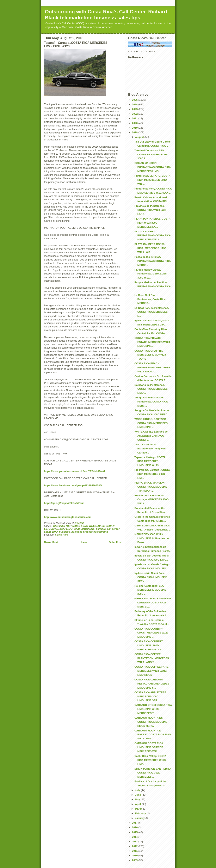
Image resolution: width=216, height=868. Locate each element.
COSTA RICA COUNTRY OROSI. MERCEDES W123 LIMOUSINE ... (151, 633)
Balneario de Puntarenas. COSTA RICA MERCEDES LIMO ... (151, 389)
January (140, 818)
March (139, 809)
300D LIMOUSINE (84, 529)
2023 (135, 109)
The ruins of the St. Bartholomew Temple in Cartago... (150, 449)
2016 (135, 827)
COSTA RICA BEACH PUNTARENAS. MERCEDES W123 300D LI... (152, 367)
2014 (135, 837)
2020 (135, 123)
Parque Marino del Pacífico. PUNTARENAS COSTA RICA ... (153, 286)
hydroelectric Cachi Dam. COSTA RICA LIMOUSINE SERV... (151, 577)
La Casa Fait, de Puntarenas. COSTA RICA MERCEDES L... (152, 312)
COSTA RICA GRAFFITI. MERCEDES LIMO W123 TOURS (150, 355)
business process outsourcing (90, 532)
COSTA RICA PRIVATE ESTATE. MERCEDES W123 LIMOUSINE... (152, 342)
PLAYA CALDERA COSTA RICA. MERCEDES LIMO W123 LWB (150, 248)
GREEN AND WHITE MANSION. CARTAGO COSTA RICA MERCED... (153, 603)
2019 (135, 128)
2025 (135, 100)
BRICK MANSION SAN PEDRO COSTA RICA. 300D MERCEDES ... (153, 773)
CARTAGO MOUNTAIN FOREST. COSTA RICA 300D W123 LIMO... (153, 735)
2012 (135, 846)
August (140, 137)
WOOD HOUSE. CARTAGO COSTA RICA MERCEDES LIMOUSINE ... (151, 423)
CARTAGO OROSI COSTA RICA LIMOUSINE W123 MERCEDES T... (153, 709)
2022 (135, 114)
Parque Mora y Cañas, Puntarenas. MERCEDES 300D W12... (151, 274)
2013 (135, 842)
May (138, 799)
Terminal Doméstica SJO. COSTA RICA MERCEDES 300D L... (151, 154)
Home (83, 542)
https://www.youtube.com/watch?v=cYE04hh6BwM (74, 471)
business (65, 532)
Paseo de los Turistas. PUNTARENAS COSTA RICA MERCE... (153, 261)
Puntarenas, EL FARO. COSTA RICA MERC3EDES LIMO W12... (152, 180)
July (138, 790)
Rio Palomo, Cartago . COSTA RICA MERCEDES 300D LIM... (152, 474)
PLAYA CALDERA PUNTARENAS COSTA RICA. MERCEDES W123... (153, 236)
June (138, 795)
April (138, 804)
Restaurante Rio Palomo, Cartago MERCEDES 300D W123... (151, 500)
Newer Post (51, 542)
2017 (135, 823)
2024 (135, 104)
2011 (135, 851)
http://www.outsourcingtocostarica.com (68, 517)
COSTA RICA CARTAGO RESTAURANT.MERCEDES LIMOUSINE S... (152, 684)
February (141, 813)
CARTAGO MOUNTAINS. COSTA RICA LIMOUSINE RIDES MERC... (151, 722)
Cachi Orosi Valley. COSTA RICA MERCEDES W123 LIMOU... (150, 760)
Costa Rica (62, 535)
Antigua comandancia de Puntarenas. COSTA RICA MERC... (151, 402)
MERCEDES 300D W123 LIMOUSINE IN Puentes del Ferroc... (152, 538)
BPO (55, 532)
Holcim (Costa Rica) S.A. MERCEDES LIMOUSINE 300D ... (150, 590)
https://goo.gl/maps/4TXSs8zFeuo (64, 503)
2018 (135, 132)
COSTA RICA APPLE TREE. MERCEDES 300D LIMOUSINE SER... (151, 696)
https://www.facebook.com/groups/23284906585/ (73, 485)
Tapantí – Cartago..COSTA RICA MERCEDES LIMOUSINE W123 (150, 461)
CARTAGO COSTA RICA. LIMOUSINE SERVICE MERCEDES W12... (149, 747)
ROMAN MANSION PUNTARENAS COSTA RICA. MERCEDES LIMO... (153, 167)
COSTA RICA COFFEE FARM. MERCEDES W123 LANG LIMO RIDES (152, 671)
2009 (135, 860)
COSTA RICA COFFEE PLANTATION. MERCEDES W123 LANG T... (152, 658)
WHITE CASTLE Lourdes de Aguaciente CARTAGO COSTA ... (151, 436)
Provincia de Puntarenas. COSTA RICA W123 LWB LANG (150, 210)
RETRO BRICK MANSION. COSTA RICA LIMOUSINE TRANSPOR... (151, 487)
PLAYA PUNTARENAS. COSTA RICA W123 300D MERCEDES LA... (152, 223)
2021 (135, 118)
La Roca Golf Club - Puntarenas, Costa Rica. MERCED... (150, 299)
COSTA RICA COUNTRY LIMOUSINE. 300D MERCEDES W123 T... (149, 645)
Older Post (115, 542)
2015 (135, 832)
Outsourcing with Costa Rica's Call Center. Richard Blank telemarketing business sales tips (106, 15)
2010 (135, 855)
